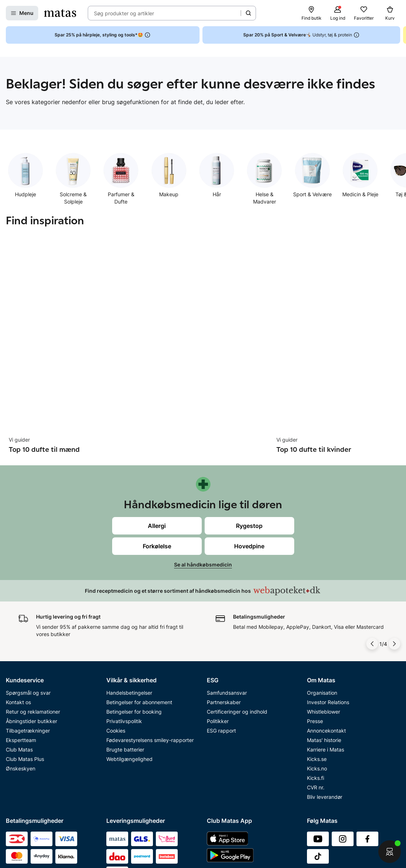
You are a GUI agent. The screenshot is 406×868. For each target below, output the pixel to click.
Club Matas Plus (25, 658)
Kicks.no (317, 667)
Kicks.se (317, 658)
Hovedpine (249, 429)
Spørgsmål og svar (28, 591)
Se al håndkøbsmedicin (203, 448)
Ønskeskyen (21, 667)
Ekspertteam (21, 639)
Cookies (116, 629)
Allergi (157, 409)
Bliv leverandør (325, 696)
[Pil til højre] (394, 542)
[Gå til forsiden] (60, 13)
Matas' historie (324, 639)
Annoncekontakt (326, 629)
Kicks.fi (316, 677)
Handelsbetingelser (129, 591)
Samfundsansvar (227, 591)
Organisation (322, 591)
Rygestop (249, 409)
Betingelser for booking (134, 610)
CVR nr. (316, 686)
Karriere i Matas (326, 648)
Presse (315, 620)
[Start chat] (390, 852)
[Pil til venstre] (372, 542)
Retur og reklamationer (33, 610)
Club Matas (19, 648)
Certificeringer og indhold (237, 610)
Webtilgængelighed (129, 658)
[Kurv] (390, 13)
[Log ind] (338, 13)
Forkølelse (157, 429)
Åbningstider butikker (31, 620)
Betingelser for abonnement (139, 601)
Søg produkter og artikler (124, 13)
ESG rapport (221, 629)
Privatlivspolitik (124, 620)
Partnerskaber (224, 601)
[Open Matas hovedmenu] (22, 13)
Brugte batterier (125, 648)
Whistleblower (324, 610)
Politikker (218, 620)
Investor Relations (328, 601)
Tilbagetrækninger (28, 629)
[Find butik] (311, 13)
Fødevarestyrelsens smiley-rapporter (150, 639)
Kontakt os (18, 601)
